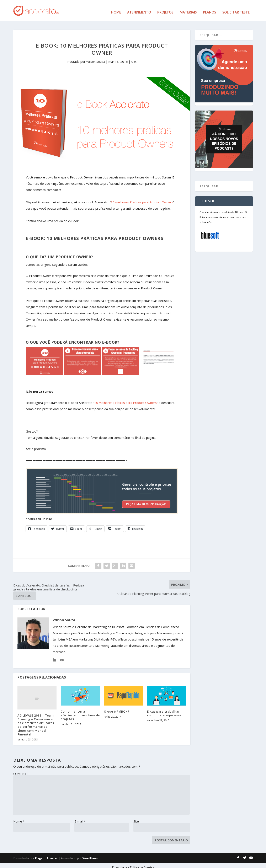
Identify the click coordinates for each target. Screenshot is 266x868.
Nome (19, 818)
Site (136, 818)
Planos (210, 9)
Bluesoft (241, 209)
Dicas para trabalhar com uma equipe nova (164, 710)
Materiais (188, 9)
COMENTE (21, 770)
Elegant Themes (46, 855)
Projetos (165, 9)
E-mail (80, 818)
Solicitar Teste (236, 9)
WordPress (90, 855)
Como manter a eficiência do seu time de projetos (80, 712)
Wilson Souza (96, 58)
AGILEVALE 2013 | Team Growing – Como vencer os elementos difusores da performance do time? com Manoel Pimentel (36, 722)
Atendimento (139, 9)
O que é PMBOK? (116, 708)
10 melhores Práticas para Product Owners (142, 199)
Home (116, 9)
